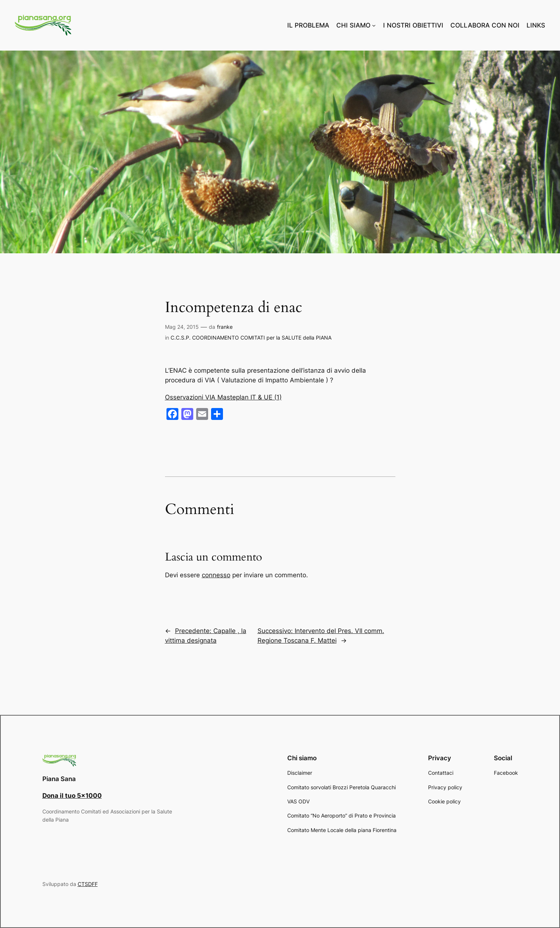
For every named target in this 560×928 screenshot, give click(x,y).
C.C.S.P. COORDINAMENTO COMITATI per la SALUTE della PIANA (251, 338)
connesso (216, 575)
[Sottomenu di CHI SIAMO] (374, 25)
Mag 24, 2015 (182, 327)
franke (225, 327)
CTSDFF (88, 884)
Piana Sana (59, 779)
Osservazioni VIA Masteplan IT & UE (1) (223, 397)
